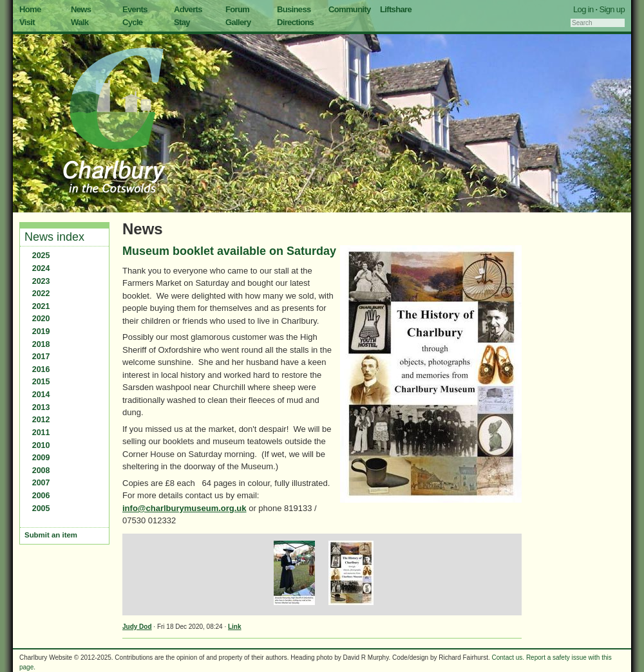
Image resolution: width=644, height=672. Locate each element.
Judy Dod (137, 627)
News (81, 9)
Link (235, 627)
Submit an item (51, 535)
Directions (295, 22)
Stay (182, 22)
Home (30, 9)
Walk (80, 22)
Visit (27, 22)
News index (54, 237)
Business (294, 9)
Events (135, 9)
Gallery (238, 22)
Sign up (612, 9)
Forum (237, 9)
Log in (583, 9)
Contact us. (508, 658)
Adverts (188, 9)
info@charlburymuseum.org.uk (185, 508)
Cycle (132, 22)
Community (350, 9)
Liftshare (396, 9)
